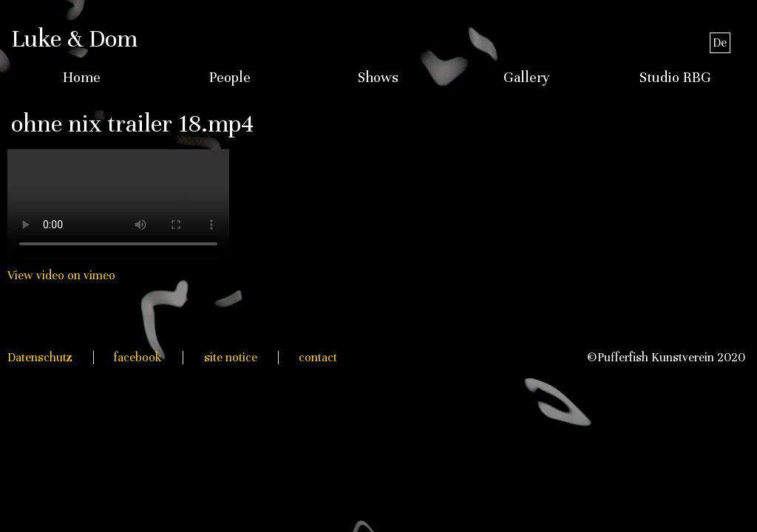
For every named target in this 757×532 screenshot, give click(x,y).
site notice (231, 357)
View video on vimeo (61, 275)
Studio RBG (675, 78)
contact (318, 357)
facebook (138, 357)
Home (82, 78)
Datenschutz (40, 357)
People (230, 78)
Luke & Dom (74, 38)
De (720, 42)
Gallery (527, 78)
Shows (378, 78)
